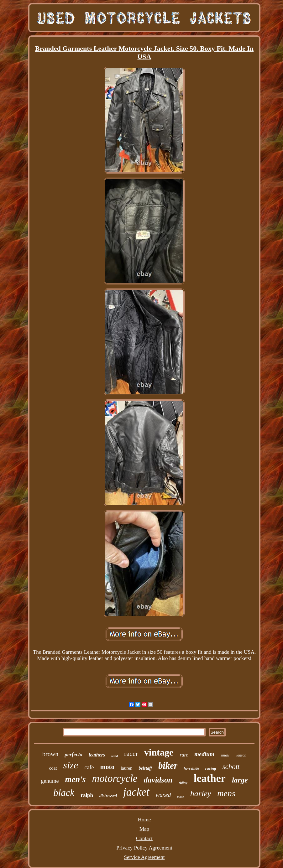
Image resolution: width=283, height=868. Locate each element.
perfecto (73, 754)
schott (231, 767)
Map (144, 829)
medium (204, 754)
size (71, 765)
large (240, 780)
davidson (158, 780)
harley (201, 794)
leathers (97, 755)
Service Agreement (144, 857)
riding (183, 782)
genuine (50, 781)
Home (144, 820)
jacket (136, 792)
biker (168, 766)
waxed (163, 795)
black (64, 793)
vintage (159, 752)
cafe (89, 767)
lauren (126, 768)
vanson (241, 755)
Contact (144, 838)
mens (226, 793)
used (115, 756)
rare (184, 755)
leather (210, 778)
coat (53, 768)
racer (131, 754)
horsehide (191, 768)
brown (50, 754)
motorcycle (115, 778)
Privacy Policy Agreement (144, 848)
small (225, 755)
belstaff (145, 768)
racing (211, 768)
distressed (108, 796)
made (181, 797)
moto (107, 767)
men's (75, 779)
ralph (87, 795)
